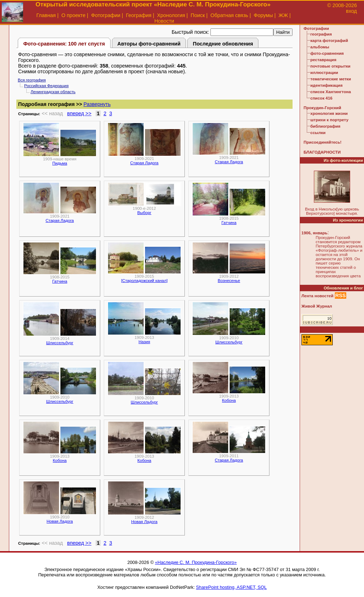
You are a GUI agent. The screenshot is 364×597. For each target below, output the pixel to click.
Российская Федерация (46, 86)
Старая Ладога (144, 163)
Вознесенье (229, 281)
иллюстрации (324, 73)
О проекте (74, 15)
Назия (144, 342)
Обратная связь (229, 15)
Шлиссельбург (60, 343)
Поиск (198, 15)
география (321, 34)
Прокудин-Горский (322, 108)
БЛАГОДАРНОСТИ (322, 152)
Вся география (32, 80)
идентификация (326, 85)
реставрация (323, 60)
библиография (325, 126)
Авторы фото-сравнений (149, 44)
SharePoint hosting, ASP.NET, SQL (231, 587)
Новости (164, 21)
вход (351, 11)
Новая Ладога (60, 521)
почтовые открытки (330, 66)
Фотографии (106, 15)
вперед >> (79, 113)
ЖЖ (283, 15)
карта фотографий (329, 41)
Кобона (229, 400)
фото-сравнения (327, 53)
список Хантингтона (331, 92)
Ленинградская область (53, 92)
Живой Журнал (317, 306)
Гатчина (229, 223)
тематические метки (331, 79)
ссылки (318, 133)
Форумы (263, 15)
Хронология (171, 15)
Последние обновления (223, 44)
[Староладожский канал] (144, 281)
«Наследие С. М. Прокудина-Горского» (196, 562)
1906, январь (314, 233)
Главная (46, 15)
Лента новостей (317, 296)
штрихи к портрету (329, 120)
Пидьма (60, 163)
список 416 (321, 98)
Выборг (144, 213)
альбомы (320, 47)
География (139, 15)
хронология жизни (329, 113)
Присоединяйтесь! (323, 142)
